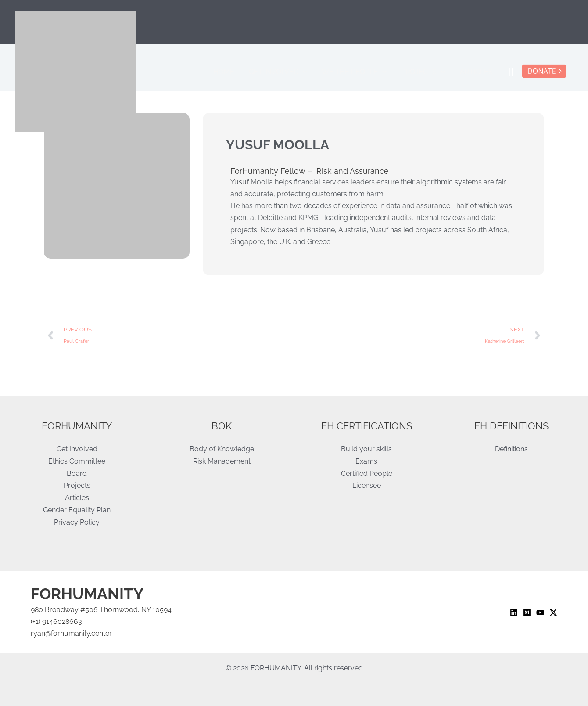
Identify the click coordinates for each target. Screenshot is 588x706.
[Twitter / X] (553, 612)
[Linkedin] (514, 612)
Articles (479, 72)
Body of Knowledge (222, 450)
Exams (366, 462)
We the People (369, 72)
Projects (432, 72)
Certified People (367, 474)
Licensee (367, 486)
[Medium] (527, 612)
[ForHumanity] (76, 71)
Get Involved (299, 72)
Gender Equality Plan (77, 510)
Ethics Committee (77, 462)
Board (77, 474)
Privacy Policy (77, 521)
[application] (323, 72)
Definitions (511, 450)
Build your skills (366, 450)
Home (250, 72)
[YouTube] (540, 612)
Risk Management (222, 462)
